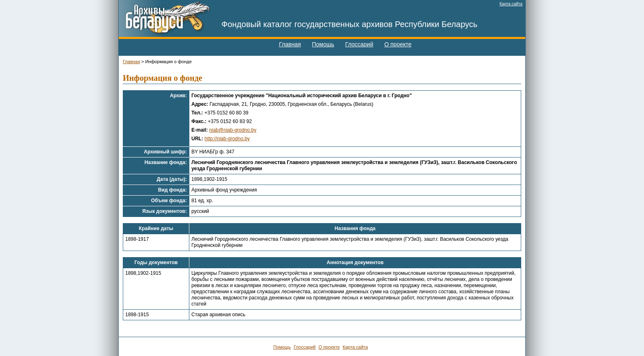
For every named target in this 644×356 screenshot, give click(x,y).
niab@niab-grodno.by (233, 130)
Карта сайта (511, 4)
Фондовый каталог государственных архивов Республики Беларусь (350, 24)
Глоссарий (359, 44)
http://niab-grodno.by (227, 139)
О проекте (398, 44)
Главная (290, 44)
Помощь (323, 44)
